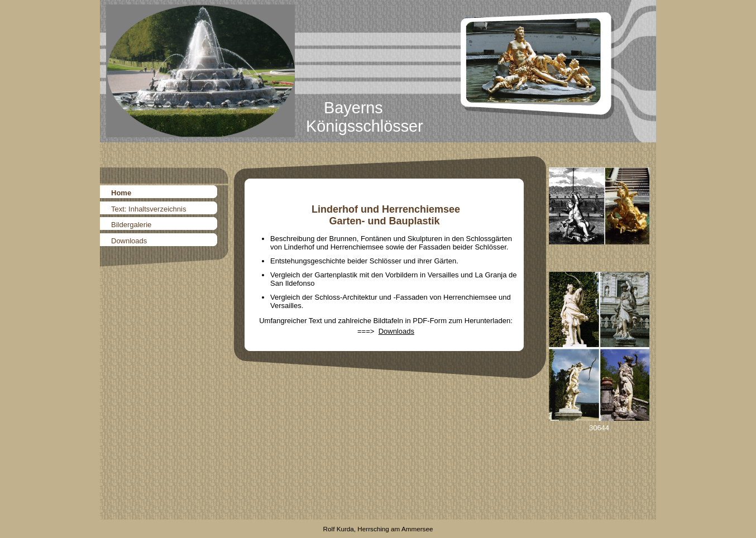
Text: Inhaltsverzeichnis (149, 209)
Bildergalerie (131, 225)
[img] (378, 71)
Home (121, 193)
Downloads (129, 241)
